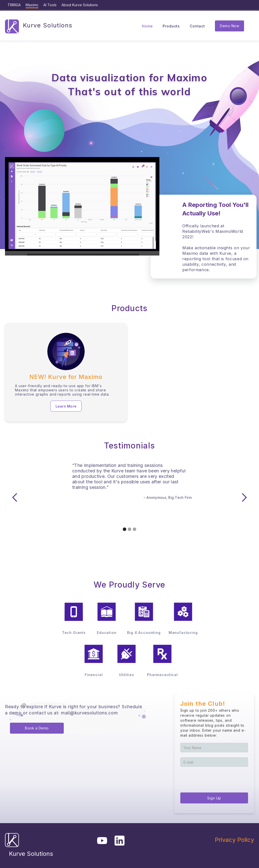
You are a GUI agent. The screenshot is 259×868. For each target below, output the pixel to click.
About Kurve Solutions (80, 5)
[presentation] (218, 779)
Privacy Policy (234, 840)
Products (171, 26)
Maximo (32, 5)
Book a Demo (37, 728)
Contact (197, 26)
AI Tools (50, 5)
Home (147, 26)
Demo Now (229, 26)
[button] (15, 498)
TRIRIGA (14, 5)
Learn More (66, 406)
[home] (39, 26)
